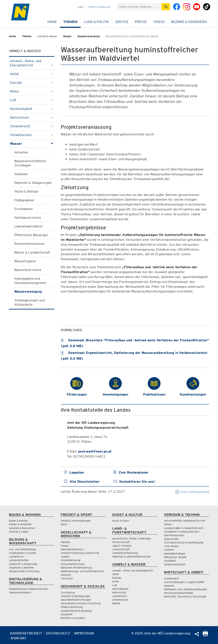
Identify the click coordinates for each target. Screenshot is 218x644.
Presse (141, 22)
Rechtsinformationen (30, 244)
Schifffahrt (170, 561)
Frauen (65, 546)
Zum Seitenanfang (192, 492)
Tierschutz (67, 578)
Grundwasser (24, 209)
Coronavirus (68, 592)
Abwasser (21, 174)
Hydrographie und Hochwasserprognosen (30, 281)
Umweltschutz (32, 135)
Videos (159, 22)
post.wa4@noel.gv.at (95, 451)
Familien (65, 542)
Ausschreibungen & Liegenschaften (184, 582)
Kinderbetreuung (70, 560)
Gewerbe (169, 586)
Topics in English (99, 7)
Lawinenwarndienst (28, 226)
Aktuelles (21, 152)
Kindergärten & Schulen (23, 553)
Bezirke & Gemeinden (189, 22)
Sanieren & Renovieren (22, 528)
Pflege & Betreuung (72, 607)
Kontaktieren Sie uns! (137, 482)
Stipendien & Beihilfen (22, 568)
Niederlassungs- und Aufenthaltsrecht (82, 571)
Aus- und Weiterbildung (22, 549)
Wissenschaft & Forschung (24, 571)
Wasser (67, 36)
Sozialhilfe (67, 614)
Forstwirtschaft (121, 542)
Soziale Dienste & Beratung (76, 611)
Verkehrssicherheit (175, 564)
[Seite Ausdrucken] (205, 635)
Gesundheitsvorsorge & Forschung (81, 603)
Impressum (84, 633)
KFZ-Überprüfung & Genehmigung (184, 543)
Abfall (32, 74)
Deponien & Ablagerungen (33, 183)
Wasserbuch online (28, 270)
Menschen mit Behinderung (76, 568)
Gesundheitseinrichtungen (76, 600)
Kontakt (19, 638)
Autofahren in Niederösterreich (182, 532)
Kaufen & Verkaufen (20, 524)
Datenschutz (58, 633)
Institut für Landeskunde (23, 564)
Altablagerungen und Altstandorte (29, 302)
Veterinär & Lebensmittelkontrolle (131, 557)
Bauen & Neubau (18, 521)
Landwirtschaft (121, 549)
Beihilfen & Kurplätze (73, 618)
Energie (32, 83)
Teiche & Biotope (26, 191)
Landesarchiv (17, 557)
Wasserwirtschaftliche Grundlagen (30, 163)
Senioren (66, 575)
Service (122, 22)
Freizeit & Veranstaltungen (76, 521)
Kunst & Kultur (121, 521)
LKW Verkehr (171, 546)
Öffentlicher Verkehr (175, 557)
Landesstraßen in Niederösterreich (184, 528)
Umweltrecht (32, 126)
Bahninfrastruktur (174, 535)
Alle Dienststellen (84, 482)
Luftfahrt (169, 550)
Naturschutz (32, 117)
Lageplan (77, 472)
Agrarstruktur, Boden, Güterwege (131, 538)
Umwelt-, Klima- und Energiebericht (32, 63)
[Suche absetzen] (166, 7)
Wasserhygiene (25, 261)
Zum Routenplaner (134, 472)
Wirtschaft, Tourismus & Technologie (185, 596)
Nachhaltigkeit (32, 109)
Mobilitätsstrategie (174, 554)
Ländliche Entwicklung (125, 553)
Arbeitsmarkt (171, 578)
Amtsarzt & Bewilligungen (75, 596)
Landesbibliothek (19, 560)
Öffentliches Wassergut (31, 235)
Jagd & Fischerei (122, 546)
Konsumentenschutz (72, 564)
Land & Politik (96, 22)
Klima (32, 91)
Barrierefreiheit (26, 633)
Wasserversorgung (89, 36)
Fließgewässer (24, 200)
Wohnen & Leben (19, 532)
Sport (64, 524)
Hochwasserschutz (28, 218)
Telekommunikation (20, 592)
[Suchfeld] (139, 7)
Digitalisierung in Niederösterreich (29, 589)
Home (52, 22)
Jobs (80, 7)
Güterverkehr (171, 539)
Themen (70, 22)
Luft (32, 100)
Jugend (65, 557)
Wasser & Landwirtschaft (32, 252)
